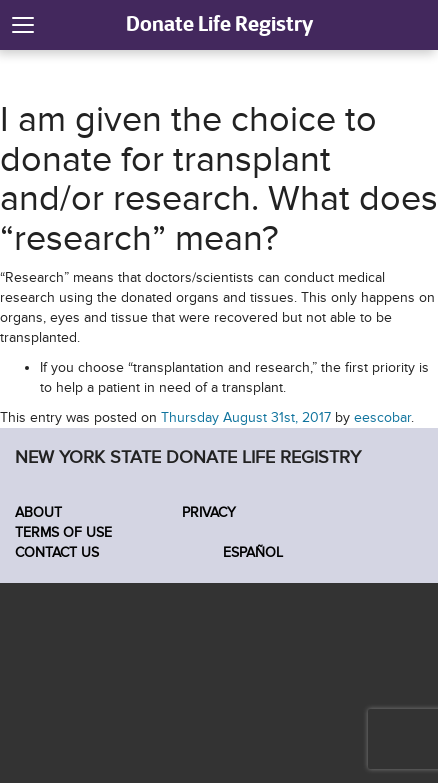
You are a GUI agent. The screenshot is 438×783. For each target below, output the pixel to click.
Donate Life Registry (219, 23)
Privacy (209, 512)
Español (251, 552)
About (38, 512)
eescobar (382, 417)
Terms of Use (63, 532)
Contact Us (57, 552)
